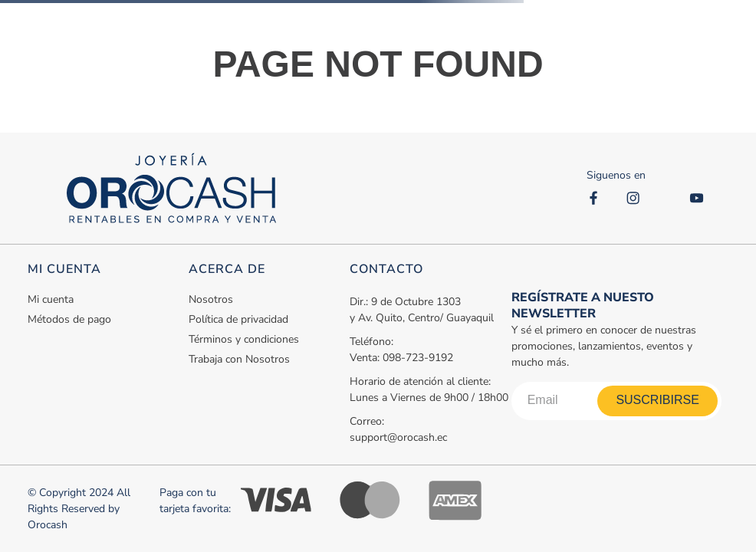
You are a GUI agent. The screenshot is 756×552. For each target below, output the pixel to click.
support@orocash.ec (398, 437)
